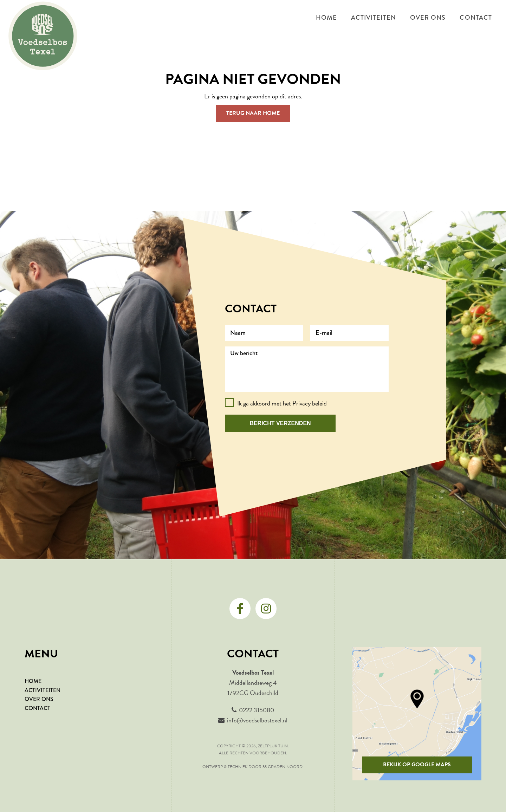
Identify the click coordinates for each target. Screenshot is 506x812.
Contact (476, 18)
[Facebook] (240, 609)
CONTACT (37, 708)
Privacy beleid (310, 403)
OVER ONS (39, 699)
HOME (33, 681)
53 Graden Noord (283, 767)
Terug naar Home (253, 113)
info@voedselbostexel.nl (257, 720)
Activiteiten (374, 18)
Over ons (428, 18)
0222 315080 (257, 710)
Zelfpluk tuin (273, 746)
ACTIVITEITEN (43, 690)
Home (326, 18)
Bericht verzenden (280, 423)
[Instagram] (266, 609)
